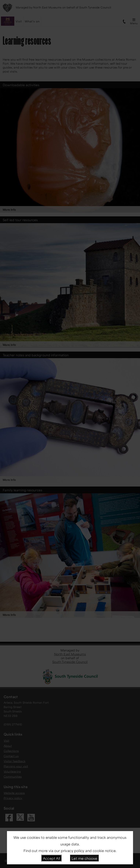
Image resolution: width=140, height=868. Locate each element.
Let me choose (84, 858)
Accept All (52, 858)
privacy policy (73, 850)
